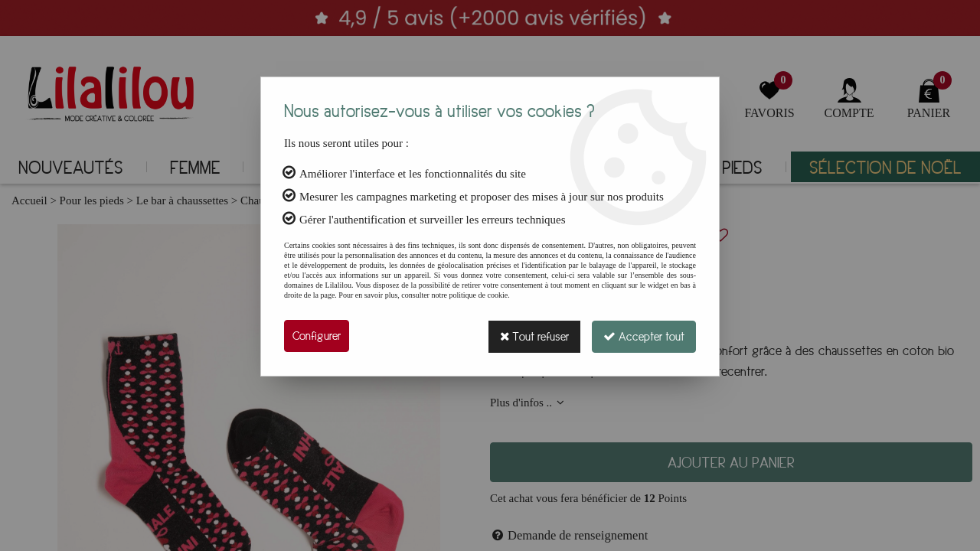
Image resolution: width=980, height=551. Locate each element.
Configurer (317, 336)
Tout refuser (532, 336)
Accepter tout (643, 336)
